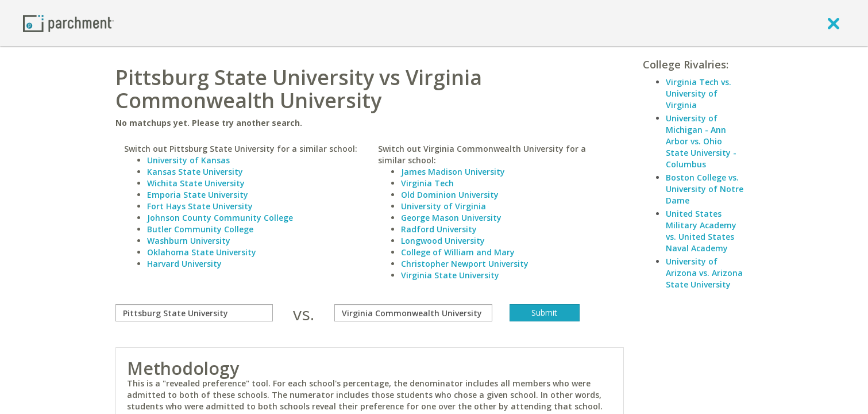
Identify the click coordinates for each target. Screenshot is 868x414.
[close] (834, 23)
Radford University (439, 229)
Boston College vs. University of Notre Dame (705, 189)
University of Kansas (188, 160)
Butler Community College (200, 229)
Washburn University (189, 241)
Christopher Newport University (465, 264)
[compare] (194, 313)
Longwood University (443, 241)
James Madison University (453, 172)
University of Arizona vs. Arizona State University (704, 273)
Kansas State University (195, 172)
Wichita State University (196, 183)
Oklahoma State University (202, 252)
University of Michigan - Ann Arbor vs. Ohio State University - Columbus (701, 141)
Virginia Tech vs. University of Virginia (699, 93)
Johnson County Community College (220, 218)
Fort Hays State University (200, 206)
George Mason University (451, 218)
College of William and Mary (458, 252)
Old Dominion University (450, 195)
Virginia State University (450, 275)
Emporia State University (198, 195)
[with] (413, 313)
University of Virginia (443, 206)
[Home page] (68, 23)
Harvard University (184, 264)
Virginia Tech (427, 183)
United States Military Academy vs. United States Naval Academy (701, 231)
